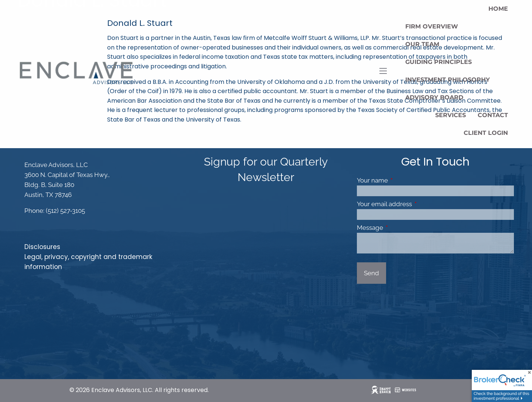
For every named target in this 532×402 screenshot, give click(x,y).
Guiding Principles (439, 62)
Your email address (415, 204)
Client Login (486, 133)
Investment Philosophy (448, 80)
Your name (403, 180)
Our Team (422, 44)
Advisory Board (434, 97)
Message (400, 228)
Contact (493, 115)
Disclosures (42, 247)
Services (451, 115)
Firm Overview (432, 26)
